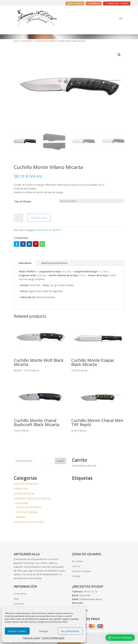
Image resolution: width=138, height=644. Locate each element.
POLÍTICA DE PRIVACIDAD (53, 638)
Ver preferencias (70, 631)
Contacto (19, 604)
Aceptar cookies (17, 631)
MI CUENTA (76, 3)
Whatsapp (42, 244)
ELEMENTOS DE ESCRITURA (29, 522)
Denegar (44, 631)
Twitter (17, 244)
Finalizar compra (81, 571)
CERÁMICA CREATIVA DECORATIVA (32, 498)
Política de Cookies (32, 638)
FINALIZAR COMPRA (118, 3)
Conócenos (20, 594)
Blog (16, 599)
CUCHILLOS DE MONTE (45, 41)
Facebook (23, 244)
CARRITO (95, 3)
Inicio (16, 41)
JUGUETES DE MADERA (26, 484)
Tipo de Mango (23, 201)
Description (25, 263)
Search (60, 461)
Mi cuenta (78, 561)
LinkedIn (29, 244)
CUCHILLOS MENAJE (27, 512)
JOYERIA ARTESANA (24, 494)
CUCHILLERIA (26, 41)
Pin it (36, 244)
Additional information (54, 263)
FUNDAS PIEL (21, 489)
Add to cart (39, 218)
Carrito (76, 566)
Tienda (76, 576)
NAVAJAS (21, 517)
